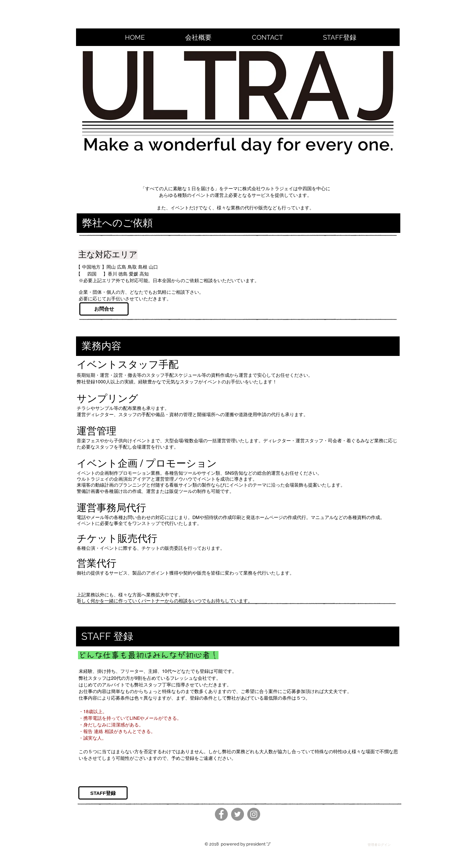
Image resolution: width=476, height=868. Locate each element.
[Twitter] (238, 814)
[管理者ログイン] (379, 845)
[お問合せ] (104, 309)
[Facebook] (221, 814)
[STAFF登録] (103, 793)
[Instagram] (254, 814)
